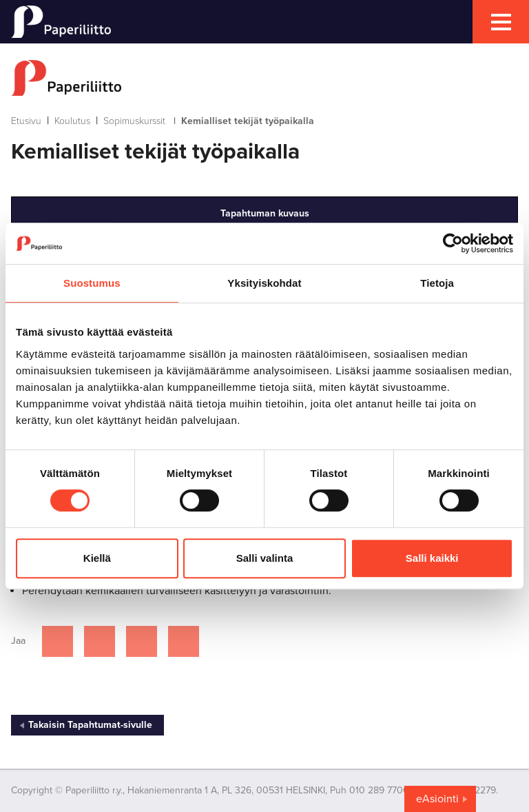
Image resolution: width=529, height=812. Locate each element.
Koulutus (72, 121)
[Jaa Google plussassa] (184, 641)
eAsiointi (437, 799)
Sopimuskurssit (134, 121)
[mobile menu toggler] (501, 22)
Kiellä (97, 558)
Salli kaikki (432, 558)
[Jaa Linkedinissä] (142, 641)
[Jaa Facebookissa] (58, 641)
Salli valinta (265, 558)
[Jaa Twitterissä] (100, 641)
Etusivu (26, 121)
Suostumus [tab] (92, 283)
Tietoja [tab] (437, 283)
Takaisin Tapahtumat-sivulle (90, 725)
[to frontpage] (264, 78)
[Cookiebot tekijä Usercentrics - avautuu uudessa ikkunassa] (453, 243)
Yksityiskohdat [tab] (264, 283)
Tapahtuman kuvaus (265, 213)
